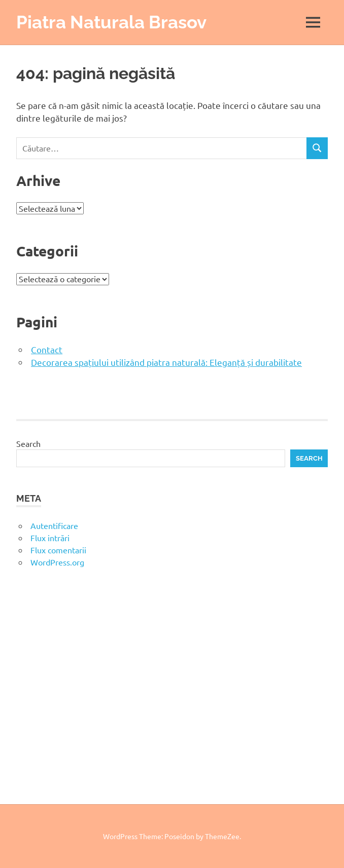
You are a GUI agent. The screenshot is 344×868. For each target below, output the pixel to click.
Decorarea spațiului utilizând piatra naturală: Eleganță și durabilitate (166, 362)
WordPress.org (57, 562)
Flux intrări (50, 538)
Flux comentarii (58, 550)
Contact (47, 349)
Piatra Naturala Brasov (111, 22)
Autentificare (54, 525)
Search (28, 443)
